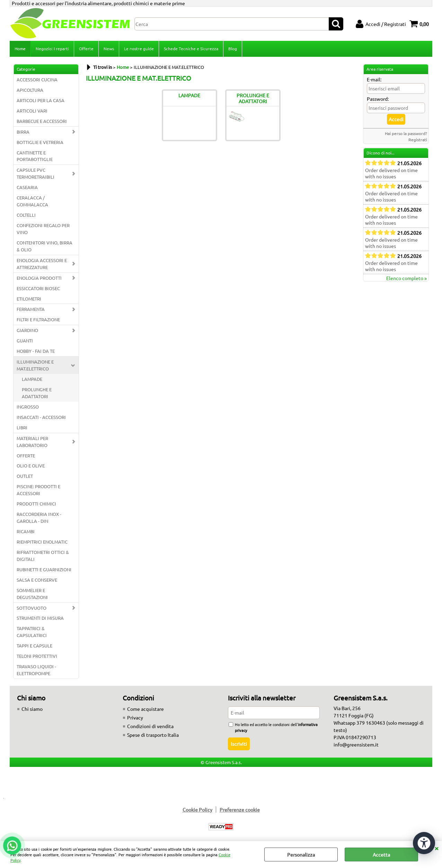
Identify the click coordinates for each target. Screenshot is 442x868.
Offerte (86, 48)
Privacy (135, 717)
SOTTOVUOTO (32, 608)
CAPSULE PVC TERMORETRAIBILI (36, 173)
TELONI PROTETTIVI (37, 656)
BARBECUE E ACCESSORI (42, 121)
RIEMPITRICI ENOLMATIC (42, 542)
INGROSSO (28, 407)
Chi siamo (32, 709)
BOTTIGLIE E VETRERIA (40, 142)
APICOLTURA (30, 90)
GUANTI (25, 341)
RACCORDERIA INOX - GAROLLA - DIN (39, 517)
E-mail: (374, 79)
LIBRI (22, 427)
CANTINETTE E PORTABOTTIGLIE (35, 156)
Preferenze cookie (240, 809)
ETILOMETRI (29, 299)
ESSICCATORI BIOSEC (38, 288)
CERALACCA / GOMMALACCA (32, 201)
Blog (233, 48)
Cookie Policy (197, 809)
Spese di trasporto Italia (153, 735)
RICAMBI (26, 531)
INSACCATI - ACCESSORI (41, 417)
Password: (378, 99)
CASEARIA (27, 187)
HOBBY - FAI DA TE (36, 351)
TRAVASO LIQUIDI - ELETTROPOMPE (36, 670)
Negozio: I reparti (52, 48)
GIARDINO (27, 330)
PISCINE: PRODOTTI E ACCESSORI (38, 490)
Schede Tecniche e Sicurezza (191, 48)
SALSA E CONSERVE (37, 580)
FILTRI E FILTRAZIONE (38, 319)
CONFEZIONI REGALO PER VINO (43, 229)
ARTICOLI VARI (32, 111)
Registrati (418, 140)
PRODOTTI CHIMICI (36, 504)
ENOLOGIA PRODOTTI (39, 278)
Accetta (381, 854)
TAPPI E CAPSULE (34, 646)
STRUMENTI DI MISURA (40, 618)
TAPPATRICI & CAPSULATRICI (32, 632)
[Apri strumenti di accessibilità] (424, 843)
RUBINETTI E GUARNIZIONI (44, 569)
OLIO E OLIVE (31, 466)
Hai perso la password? (406, 133)
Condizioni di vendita (150, 726)
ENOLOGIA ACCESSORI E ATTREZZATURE (42, 264)
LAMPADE (32, 379)
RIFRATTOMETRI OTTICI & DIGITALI (43, 556)
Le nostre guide (139, 48)
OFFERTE (26, 455)
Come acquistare (145, 709)
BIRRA (23, 132)
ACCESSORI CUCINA (37, 79)
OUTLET (25, 476)
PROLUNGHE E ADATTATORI (37, 393)
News (109, 48)
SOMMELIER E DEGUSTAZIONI (32, 594)
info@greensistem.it (356, 744)
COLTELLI (26, 215)
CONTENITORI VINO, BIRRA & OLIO (45, 246)
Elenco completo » (406, 278)
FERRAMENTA (31, 309)
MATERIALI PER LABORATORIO (32, 442)
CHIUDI (436, 848)
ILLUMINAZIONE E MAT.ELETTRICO (35, 365)
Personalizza (301, 854)
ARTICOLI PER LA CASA (41, 100)
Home (20, 48)
